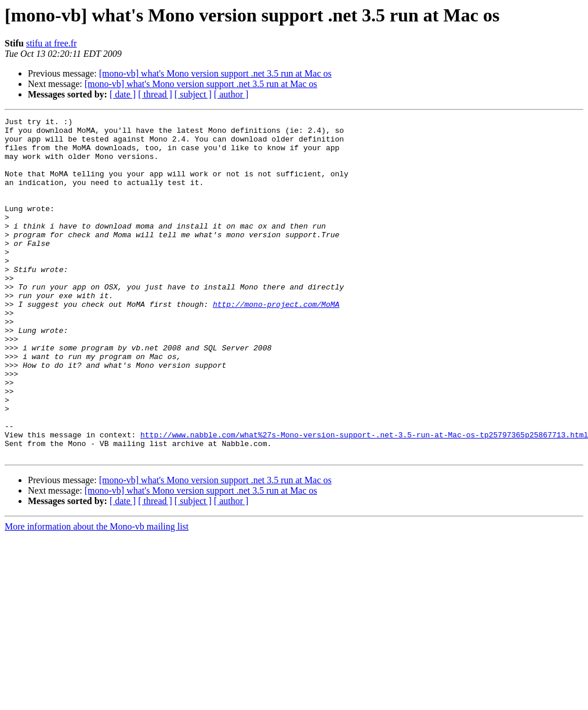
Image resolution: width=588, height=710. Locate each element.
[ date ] (123, 94)
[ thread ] (155, 94)
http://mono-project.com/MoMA (276, 342)
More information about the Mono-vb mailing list (97, 594)
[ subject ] (193, 94)
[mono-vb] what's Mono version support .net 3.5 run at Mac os (215, 73)
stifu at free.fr (52, 43)
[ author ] (231, 94)
